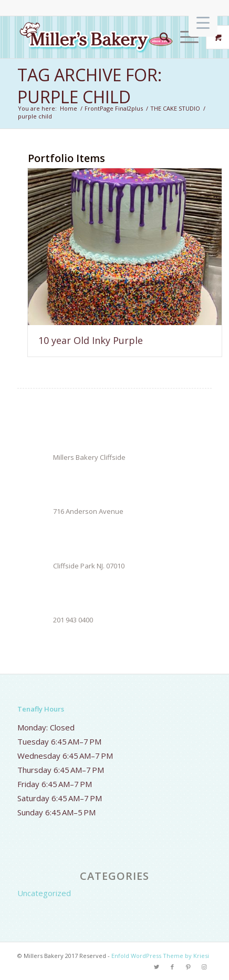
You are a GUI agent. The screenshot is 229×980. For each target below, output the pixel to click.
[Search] (159, 37)
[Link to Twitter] (157, 967)
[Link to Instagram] (204, 967)
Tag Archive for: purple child (90, 86)
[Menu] (184, 37)
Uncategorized (44, 893)
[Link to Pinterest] (188, 967)
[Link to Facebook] (172, 967)
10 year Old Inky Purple (91, 340)
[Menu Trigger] (203, 22)
